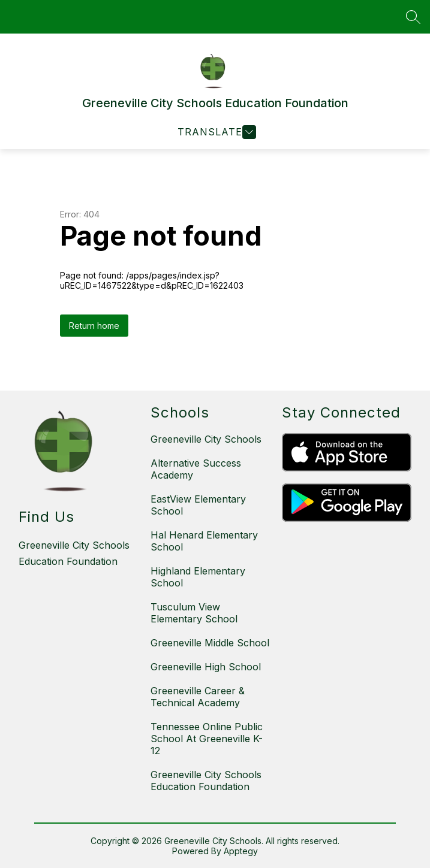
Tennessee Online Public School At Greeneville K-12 (207, 739)
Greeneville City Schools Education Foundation (206, 781)
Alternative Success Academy (196, 469)
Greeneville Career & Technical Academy (198, 697)
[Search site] (413, 17)
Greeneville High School (206, 667)
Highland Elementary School (198, 577)
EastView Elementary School (198, 505)
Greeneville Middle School (210, 643)
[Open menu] (215, 132)
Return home (94, 326)
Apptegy (241, 851)
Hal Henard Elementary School (204, 541)
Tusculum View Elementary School (194, 613)
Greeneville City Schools (206, 439)
